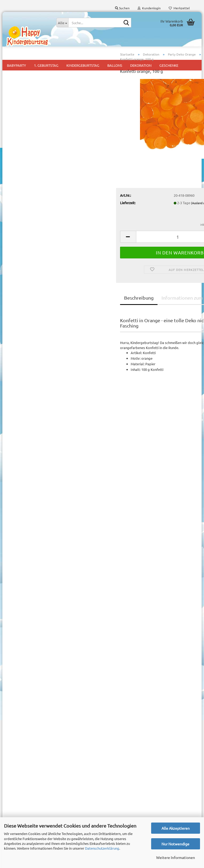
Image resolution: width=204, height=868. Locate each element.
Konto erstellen (23, 588)
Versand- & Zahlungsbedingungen (33, 689)
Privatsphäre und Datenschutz (30, 716)
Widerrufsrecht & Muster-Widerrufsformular (41, 699)
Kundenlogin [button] (149, 8)
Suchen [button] (122, 8)
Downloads (29, 161)
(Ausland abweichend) (160, 221)
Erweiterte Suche (36, 323)
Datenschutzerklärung (102, 848)
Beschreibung (93, 316)
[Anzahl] (134, 255)
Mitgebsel (114, 720)
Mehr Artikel (20, 266)
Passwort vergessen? (27, 595)
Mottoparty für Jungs (123, 704)
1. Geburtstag (117, 688)
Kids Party (114, 696)
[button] (82, 255)
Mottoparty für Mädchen (125, 712)
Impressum (15, 680)
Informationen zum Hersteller (148, 316)
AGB (10, 707)
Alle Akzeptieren (176, 828)
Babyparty (114, 680)
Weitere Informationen (176, 857)
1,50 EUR (36, 516)
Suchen (36, 311)
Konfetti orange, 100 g (36, 505)
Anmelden (36, 218)
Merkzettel (179, 8)
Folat (190, 100)
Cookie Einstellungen (23, 725)
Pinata (111, 728)
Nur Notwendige (175, 844)
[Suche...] (62, 23)
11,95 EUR (36, 426)
